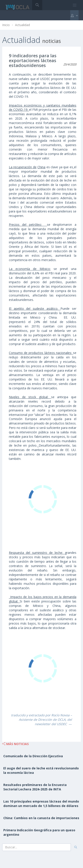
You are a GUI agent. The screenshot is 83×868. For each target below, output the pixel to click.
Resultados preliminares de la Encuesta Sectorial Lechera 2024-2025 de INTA (35, 787)
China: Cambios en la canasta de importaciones (41, 818)
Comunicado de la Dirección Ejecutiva (33, 756)
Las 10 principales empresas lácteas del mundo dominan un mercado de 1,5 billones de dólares (41, 804)
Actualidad (22, 25)
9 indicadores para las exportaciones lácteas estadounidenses (33, 60)
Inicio (6, 25)
